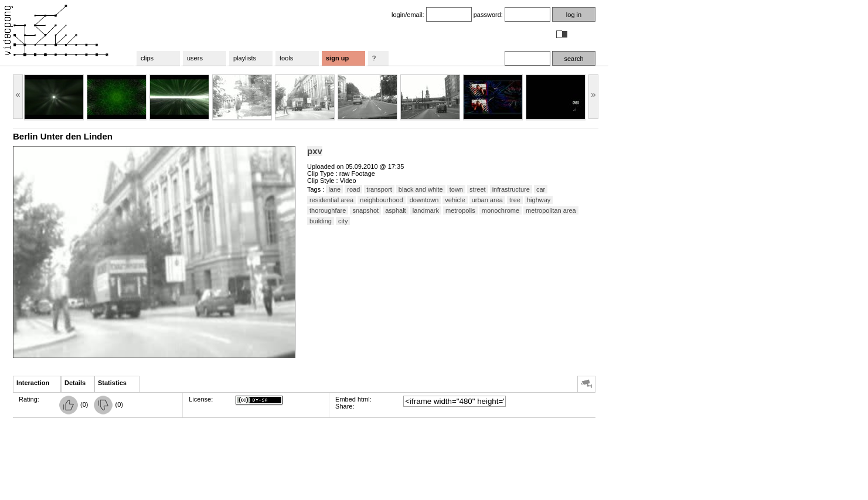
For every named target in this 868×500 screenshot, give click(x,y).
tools (286, 58)
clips (147, 58)
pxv (315, 151)
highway (539, 200)
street (478, 189)
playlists (245, 58)
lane (334, 189)
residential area (331, 200)
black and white (421, 189)
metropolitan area (551, 210)
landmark (426, 210)
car (541, 189)
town (456, 189)
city (343, 221)
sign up (337, 58)
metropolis (460, 210)
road (353, 189)
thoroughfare (328, 210)
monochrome (501, 210)
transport (379, 189)
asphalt (395, 210)
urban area (487, 200)
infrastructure (511, 189)
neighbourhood (381, 200)
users (195, 58)
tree (515, 200)
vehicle (455, 200)
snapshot (365, 210)
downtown (424, 200)
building (321, 221)
